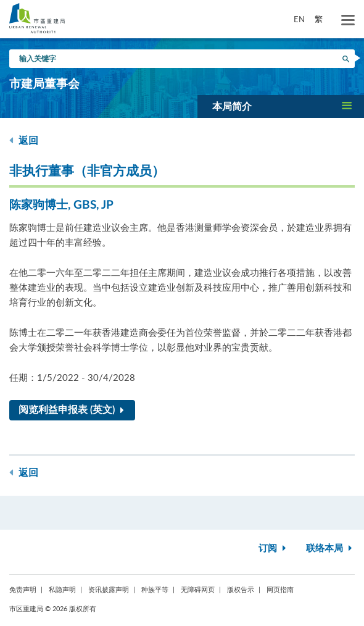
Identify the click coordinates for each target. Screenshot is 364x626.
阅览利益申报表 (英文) (74, 410)
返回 (24, 140)
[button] (281, 106)
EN (299, 19)
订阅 (274, 549)
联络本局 (330, 549)
